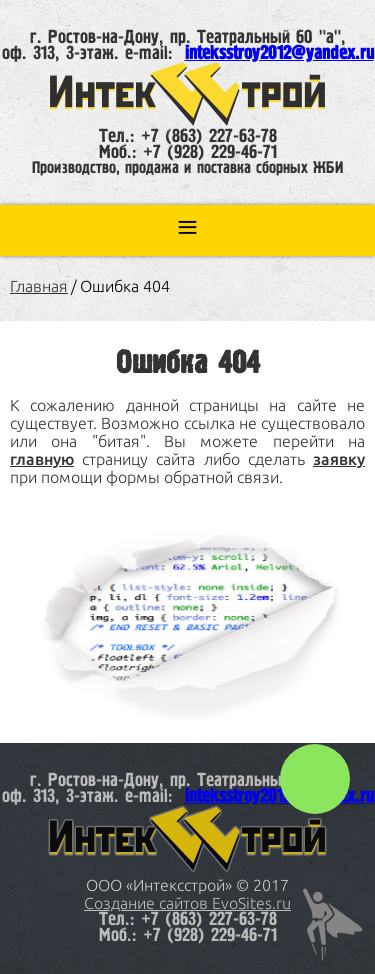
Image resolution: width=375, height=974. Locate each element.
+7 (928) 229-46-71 (210, 153)
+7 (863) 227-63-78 (209, 137)
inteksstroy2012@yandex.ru (279, 54)
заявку (339, 459)
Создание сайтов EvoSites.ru (187, 903)
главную (42, 459)
